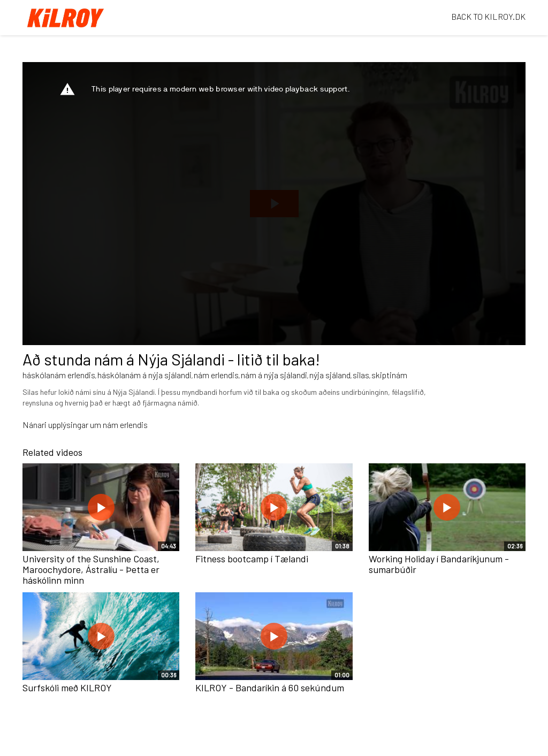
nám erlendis (216, 375)
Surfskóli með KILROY (67, 688)
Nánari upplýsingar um (63, 425)
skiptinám (389, 375)
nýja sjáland (330, 375)
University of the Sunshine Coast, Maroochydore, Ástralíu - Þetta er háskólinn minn (91, 569)
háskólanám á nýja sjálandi (144, 375)
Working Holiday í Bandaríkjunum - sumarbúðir (439, 564)
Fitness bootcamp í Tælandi (252, 559)
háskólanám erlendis (59, 375)
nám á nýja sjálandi (274, 375)
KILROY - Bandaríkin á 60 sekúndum (270, 688)
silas (361, 375)
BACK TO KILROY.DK (488, 16)
